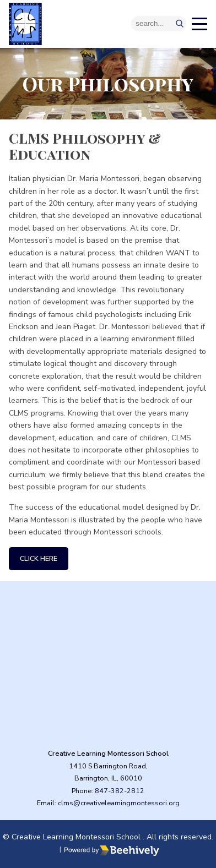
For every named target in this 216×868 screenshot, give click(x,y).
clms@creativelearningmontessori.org (119, 803)
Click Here (39, 558)
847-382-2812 (120, 791)
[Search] (159, 24)
